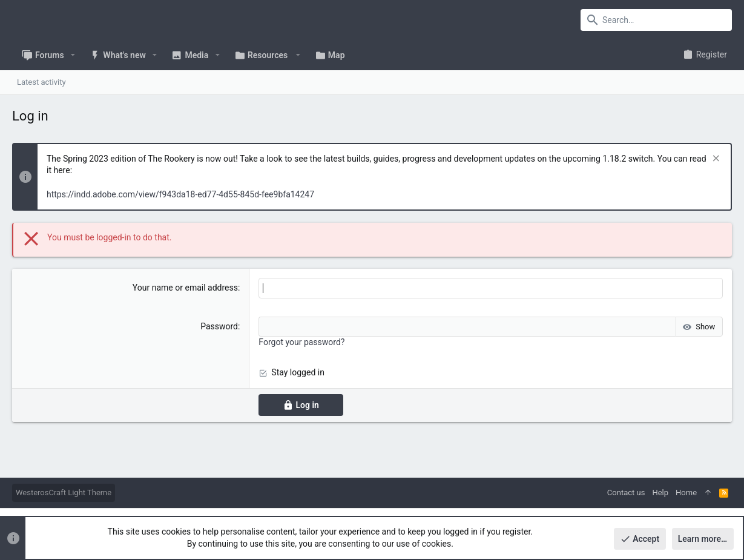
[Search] (656, 20)
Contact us (626, 492)
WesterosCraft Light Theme (64, 492)
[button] (73, 55)
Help (660, 492)
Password (219, 326)
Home (686, 492)
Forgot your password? (301, 342)
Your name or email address (185, 288)
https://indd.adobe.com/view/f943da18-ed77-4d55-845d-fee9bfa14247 (180, 194)
